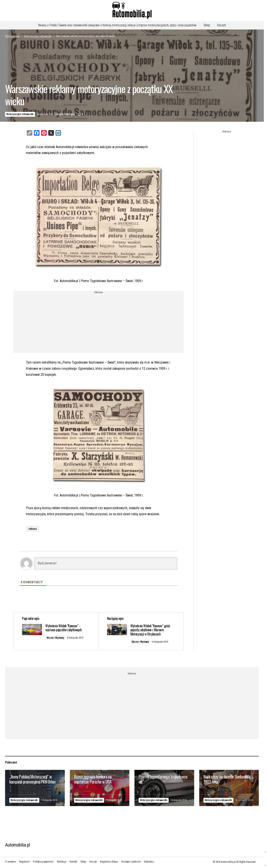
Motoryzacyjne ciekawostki (38, 36)
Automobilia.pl (18, 845)
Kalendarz (149, 862)
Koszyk (221, 25)
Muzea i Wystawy (55, 638)
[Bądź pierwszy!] (106, 563)
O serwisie (10, 862)
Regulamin (24, 862)
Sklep (207, 25)
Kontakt (73, 862)
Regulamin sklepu (109, 862)
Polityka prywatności (43, 862)
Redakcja (62, 862)
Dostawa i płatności (131, 862)
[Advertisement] (99, 323)
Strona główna (12, 36)
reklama (33, 529)
